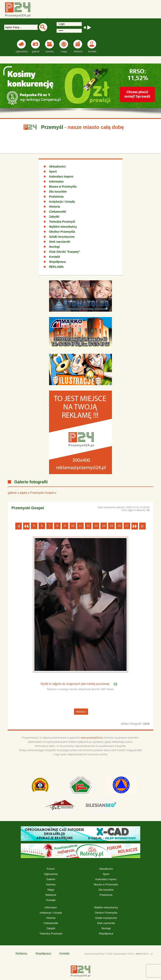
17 (127, 526)
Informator (56, 182)
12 (88, 526)
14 (104, 526)
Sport (53, 171)
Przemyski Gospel (42, 493)
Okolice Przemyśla (62, 232)
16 (119, 526)
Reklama (51, 895)
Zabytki (54, 217)
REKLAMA (56, 267)
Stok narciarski (60, 242)
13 (96, 526)
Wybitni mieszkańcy (63, 227)
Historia (55, 207)
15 (112, 526)
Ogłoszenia (51, 874)
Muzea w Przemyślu (63, 187)
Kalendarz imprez (61, 176)
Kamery (51, 884)
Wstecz (81, 712)
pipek (23, 493)
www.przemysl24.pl (92, 738)
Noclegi (54, 247)
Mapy (51, 890)
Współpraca (57, 262)
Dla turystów (58, 192)
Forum (51, 869)
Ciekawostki (58, 212)
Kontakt (55, 257)
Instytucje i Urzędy (62, 202)
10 (73, 526)
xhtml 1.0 (141, 954)
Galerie (51, 879)
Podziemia (56, 197)
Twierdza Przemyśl (62, 222)
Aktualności (57, 166)
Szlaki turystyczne (62, 237)
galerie (12, 493)
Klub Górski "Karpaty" (65, 252)
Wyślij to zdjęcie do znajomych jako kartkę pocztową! (75, 684)
